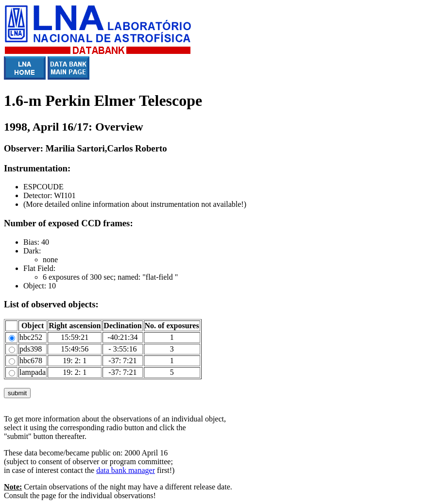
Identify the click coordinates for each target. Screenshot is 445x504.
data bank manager (126, 470)
